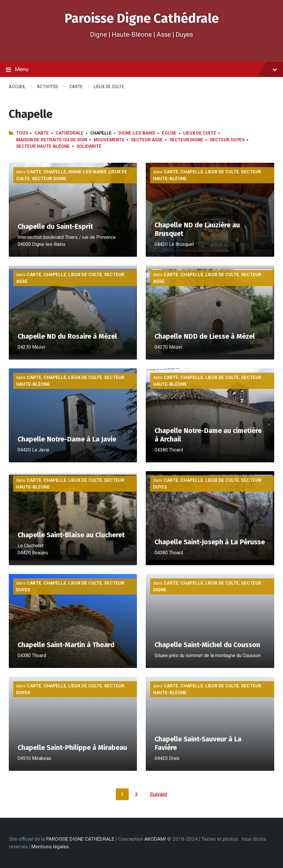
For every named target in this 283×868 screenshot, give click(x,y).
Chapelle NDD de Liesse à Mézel (205, 336)
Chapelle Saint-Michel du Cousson (207, 645)
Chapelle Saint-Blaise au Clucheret (71, 535)
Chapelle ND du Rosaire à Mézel (67, 336)
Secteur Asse (147, 140)
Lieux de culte (109, 87)
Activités (48, 87)
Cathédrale (70, 133)
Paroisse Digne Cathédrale (142, 18)
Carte (76, 87)
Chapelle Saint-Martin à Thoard (66, 645)
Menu (141, 70)
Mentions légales (50, 847)
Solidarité (89, 146)
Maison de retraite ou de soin (52, 140)
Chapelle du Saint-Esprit (55, 226)
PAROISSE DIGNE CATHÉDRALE (80, 839)
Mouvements (109, 140)
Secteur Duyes (227, 140)
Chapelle (55, 172)
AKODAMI (155, 839)
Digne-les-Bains (137, 133)
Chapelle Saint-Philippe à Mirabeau (72, 748)
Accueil (17, 87)
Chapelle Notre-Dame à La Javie (67, 439)
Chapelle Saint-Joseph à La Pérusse (210, 542)
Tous (22, 133)
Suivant (159, 794)
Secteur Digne (186, 140)
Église (169, 133)
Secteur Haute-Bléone (43, 146)
